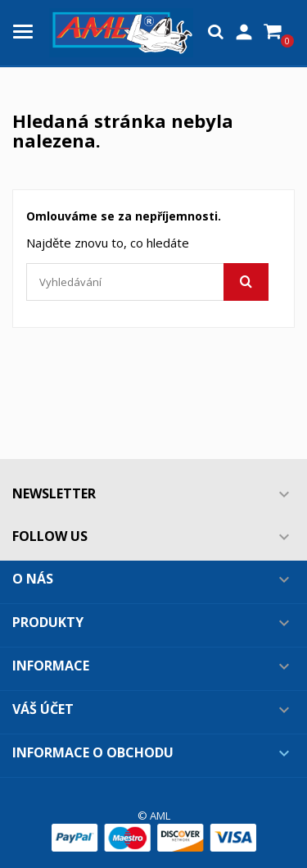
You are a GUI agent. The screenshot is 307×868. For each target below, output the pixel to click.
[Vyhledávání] (147, 282)
